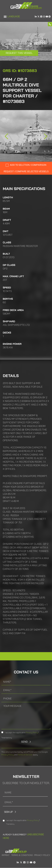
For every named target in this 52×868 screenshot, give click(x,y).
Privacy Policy (32, 733)
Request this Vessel (19, 53)
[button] (5, 17)
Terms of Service (25, 755)
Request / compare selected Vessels (26, 171)
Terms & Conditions (22, 855)
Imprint (6, 855)
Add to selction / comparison (28, 165)
